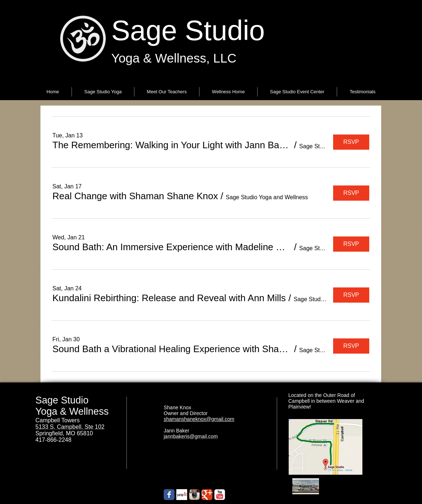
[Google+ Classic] (207, 495)
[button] (103, 92)
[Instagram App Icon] (194, 495)
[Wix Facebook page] (169, 495)
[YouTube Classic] (220, 495)
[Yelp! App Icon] (182, 495)
